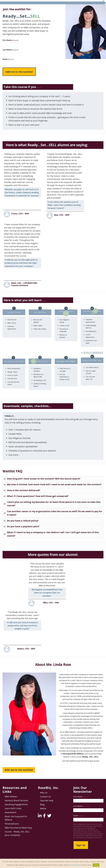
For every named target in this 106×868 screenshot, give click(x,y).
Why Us (44, 793)
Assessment (10, 812)
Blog (42, 805)
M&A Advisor (11, 796)
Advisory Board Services (16, 800)
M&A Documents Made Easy (18, 828)
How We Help (47, 801)
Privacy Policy (76, 865)
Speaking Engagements (16, 804)
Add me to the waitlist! (19, 770)
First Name (11, 40)
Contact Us (45, 797)
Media (43, 808)
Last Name (11, 50)
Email (8, 59)
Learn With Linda (13, 808)
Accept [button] (96, 865)
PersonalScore (12, 824)
